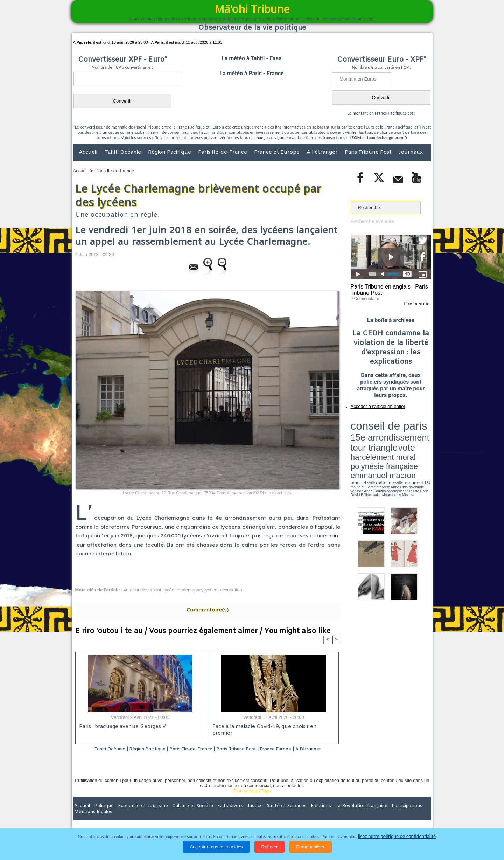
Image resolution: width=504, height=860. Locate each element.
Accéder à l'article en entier (374, 404)
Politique (102, 814)
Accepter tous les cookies (216, 847)
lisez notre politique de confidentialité (397, 836)
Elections (298, 814)
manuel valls (396, 439)
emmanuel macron (369, 438)
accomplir (425, 442)
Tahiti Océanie (124, 152)
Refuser (270, 847)
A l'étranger (323, 152)
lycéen (211, 590)
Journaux (411, 152)
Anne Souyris (413, 442)
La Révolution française (335, 814)
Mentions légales (412, 814)
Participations (377, 814)
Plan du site (245, 800)
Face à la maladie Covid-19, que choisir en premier (272, 727)
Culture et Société (183, 814)
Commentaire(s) (208, 609)
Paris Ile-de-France (223, 152)
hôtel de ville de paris (416, 439)
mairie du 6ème (363, 442)
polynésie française (408, 433)
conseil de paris (373, 421)
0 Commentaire (364, 297)
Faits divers (217, 814)
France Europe (302, 749)
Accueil (89, 152)
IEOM (356, 137)
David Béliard (372, 445)
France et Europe (278, 152)
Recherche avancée (371, 221)
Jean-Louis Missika (394, 445)
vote (419, 427)
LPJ (353, 442)
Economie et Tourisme (137, 814)
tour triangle (400, 427)
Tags (266, 800)
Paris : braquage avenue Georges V (121, 727)
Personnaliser (310, 847)
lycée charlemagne (183, 590)
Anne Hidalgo (385, 442)
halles (382, 445)
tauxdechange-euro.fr (387, 137)
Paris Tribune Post (369, 152)
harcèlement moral (369, 433)
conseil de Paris (358, 445)
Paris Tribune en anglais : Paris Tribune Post (387, 289)
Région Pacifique (170, 152)
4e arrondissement (142, 590)
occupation (231, 590)
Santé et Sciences (267, 814)
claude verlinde (399, 442)
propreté (374, 442)
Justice (239, 814)
